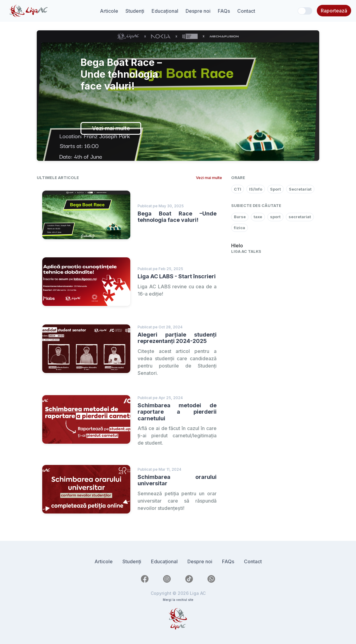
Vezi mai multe (111, 128)
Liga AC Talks (246, 251)
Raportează (334, 11)
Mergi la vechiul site (178, 600)
